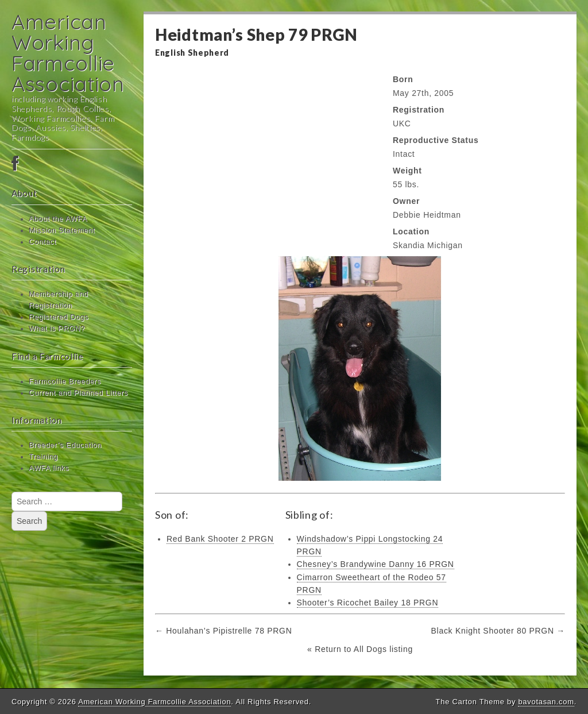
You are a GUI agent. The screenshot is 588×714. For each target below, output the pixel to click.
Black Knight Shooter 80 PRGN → (498, 631)
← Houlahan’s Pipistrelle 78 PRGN (223, 631)
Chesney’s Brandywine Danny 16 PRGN (376, 564)
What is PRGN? (57, 329)
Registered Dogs (59, 317)
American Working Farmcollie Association (68, 53)
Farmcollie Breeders (65, 381)
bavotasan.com (546, 702)
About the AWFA (58, 219)
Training (43, 457)
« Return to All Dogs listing (360, 649)
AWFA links (49, 468)
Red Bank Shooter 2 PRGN (220, 539)
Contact (42, 242)
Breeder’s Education (65, 445)
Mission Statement (62, 230)
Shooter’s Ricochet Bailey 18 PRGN (368, 603)
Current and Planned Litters (78, 393)
